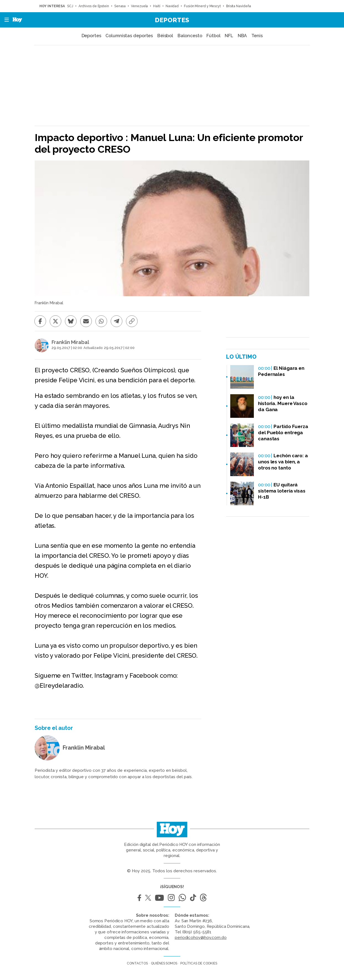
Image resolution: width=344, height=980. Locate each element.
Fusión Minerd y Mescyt (202, 6)
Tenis (257, 36)
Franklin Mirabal (70, 342)
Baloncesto (190, 36)
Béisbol (165, 36)
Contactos (137, 963)
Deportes (172, 20)
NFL (229, 36)
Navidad (172, 6)
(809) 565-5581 (197, 932)
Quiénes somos (164, 963)
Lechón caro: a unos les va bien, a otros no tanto (283, 462)
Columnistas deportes (129, 36)
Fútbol (213, 36)
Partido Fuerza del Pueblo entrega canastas (283, 433)
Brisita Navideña (239, 6)
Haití (157, 6)
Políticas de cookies (199, 963)
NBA (242, 36)
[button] (5, 20)
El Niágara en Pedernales (281, 371)
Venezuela (139, 6)
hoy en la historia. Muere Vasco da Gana (283, 403)
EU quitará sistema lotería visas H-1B (282, 491)
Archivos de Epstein (94, 6)
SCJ (70, 6)
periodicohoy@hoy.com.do (201, 938)
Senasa (120, 6)
